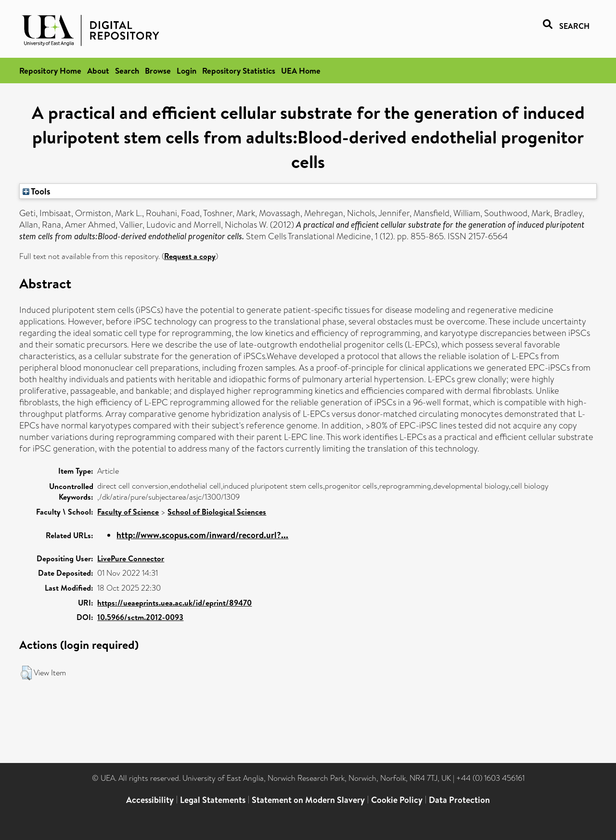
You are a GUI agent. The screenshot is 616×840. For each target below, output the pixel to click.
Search (127, 71)
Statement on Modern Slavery (308, 800)
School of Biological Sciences (217, 512)
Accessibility (150, 800)
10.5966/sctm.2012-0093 (140, 617)
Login (186, 71)
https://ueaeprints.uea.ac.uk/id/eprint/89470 (174, 603)
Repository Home (50, 71)
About (98, 71)
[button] (26, 673)
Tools (37, 191)
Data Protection (459, 800)
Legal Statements (213, 800)
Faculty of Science (128, 512)
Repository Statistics (239, 71)
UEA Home (301, 71)
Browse (158, 71)
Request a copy (190, 256)
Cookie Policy (397, 800)
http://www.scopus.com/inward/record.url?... (202, 535)
